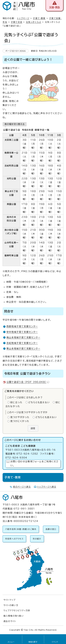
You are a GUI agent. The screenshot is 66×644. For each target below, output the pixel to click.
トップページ (23, 18)
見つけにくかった (20, 421)
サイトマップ (9, 600)
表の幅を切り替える (15, 124)
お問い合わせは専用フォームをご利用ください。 (34, 464)
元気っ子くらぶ (34, 22)
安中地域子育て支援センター (22, 332)
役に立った (16, 402)
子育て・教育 (39, 18)
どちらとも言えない (39, 402)
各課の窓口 (51, 529)
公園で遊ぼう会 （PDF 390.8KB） (28, 382)
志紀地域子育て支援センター (22, 343)
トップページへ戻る (47, 487)
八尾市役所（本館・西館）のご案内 (21, 529)
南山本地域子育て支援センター (23, 337)
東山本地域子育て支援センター (23, 349)
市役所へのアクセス (14, 539)
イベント (55, 642)
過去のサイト (10, 621)
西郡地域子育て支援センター (22, 326)
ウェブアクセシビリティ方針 (17, 610)
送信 (33, 428)
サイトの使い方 (11, 605)
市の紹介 (37, 539)
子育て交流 (17, 22)
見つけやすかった (20, 417)
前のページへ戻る (22, 487)
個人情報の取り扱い (14, 616)
